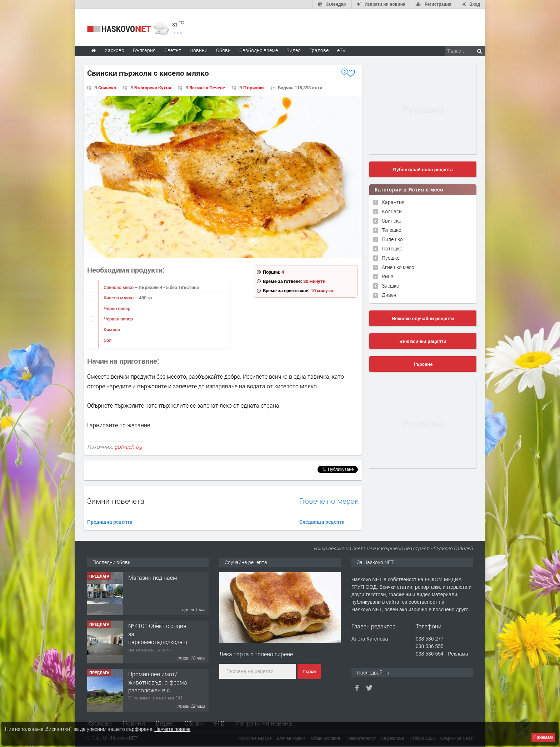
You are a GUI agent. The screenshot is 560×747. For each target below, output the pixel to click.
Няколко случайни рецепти (423, 318)
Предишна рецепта (110, 522)
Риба (388, 276)
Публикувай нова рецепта (423, 170)
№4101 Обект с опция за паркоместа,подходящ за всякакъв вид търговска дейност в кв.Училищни (158, 646)
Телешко (392, 230)
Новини (199, 50)
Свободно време (259, 50)
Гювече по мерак (329, 501)
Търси (309, 672)
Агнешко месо (398, 267)
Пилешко (392, 239)
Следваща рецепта (322, 522)
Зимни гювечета (116, 501)
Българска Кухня (153, 88)
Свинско (107, 88)
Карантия (393, 202)
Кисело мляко (119, 298)
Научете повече (172, 729)
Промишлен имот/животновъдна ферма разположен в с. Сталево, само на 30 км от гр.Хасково (158, 690)
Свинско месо (119, 287)
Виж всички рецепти (423, 341)
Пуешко (391, 258)
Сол (107, 340)
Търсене (423, 364)
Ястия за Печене (207, 88)
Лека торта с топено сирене (256, 654)
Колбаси (392, 211)
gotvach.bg (128, 447)
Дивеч (389, 295)
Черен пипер (117, 308)
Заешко (391, 286)
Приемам (543, 737)
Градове (319, 50)
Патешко (392, 248)
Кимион (112, 329)
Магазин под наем (153, 577)
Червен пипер (118, 319)
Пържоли (253, 88)
